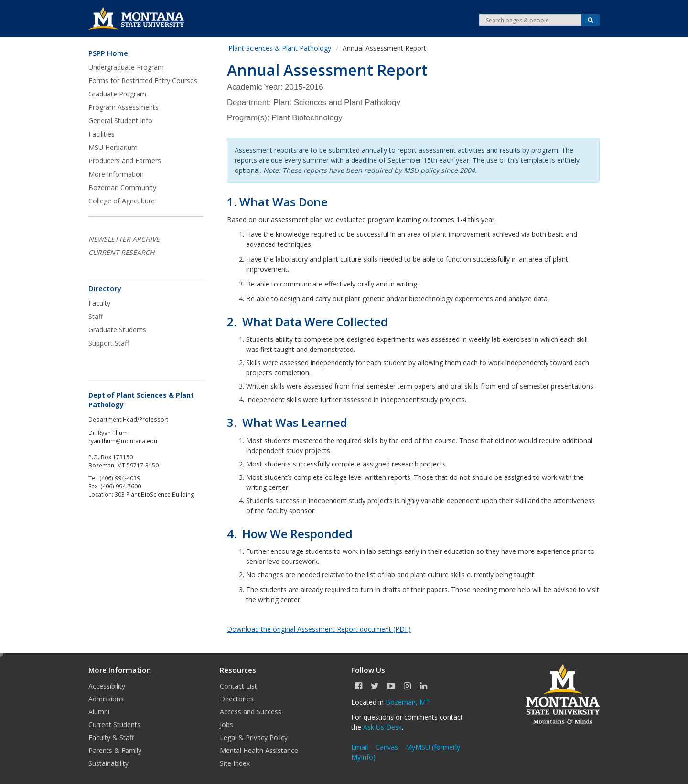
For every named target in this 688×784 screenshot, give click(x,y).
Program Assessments (124, 107)
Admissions (106, 699)
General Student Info (120, 121)
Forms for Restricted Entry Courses (143, 80)
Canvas (387, 747)
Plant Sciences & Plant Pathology (280, 48)
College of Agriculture (122, 201)
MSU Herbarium (113, 147)
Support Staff (109, 343)
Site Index (235, 763)
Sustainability (108, 763)
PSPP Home (108, 53)
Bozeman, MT (408, 702)
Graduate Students (117, 330)
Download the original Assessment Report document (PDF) (319, 629)
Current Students (114, 725)
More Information (116, 174)
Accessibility (107, 686)
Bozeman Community (122, 187)
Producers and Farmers (125, 161)
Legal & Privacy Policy (254, 737)
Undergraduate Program (126, 67)
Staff (96, 316)
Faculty (99, 303)
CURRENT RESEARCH (121, 252)
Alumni (99, 712)
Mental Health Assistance (259, 750)
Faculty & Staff (111, 737)
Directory (105, 289)
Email (360, 747)
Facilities (102, 134)
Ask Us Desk (382, 727)
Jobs (226, 725)
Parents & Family (115, 750)
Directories (237, 699)
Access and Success (251, 712)
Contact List (238, 686)
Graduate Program (117, 94)
